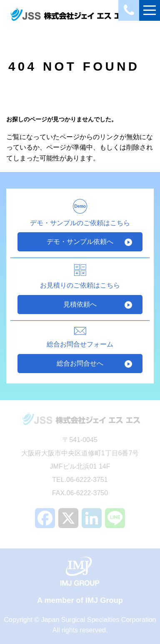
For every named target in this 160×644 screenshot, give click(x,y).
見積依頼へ (80, 304)
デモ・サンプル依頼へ (80, 242)
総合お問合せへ (80, 363)
